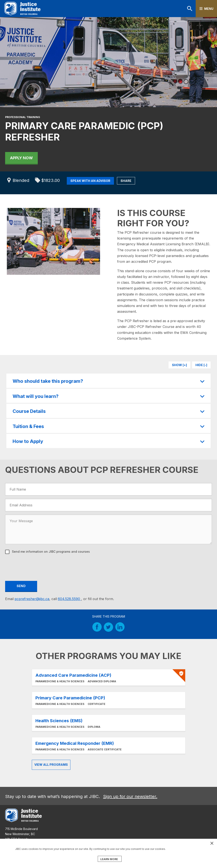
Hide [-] (201, 365)
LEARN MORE (109, 859)
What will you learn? (36, 396)
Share (126, 181)
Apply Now (21, 158)
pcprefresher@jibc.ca (32, 599)
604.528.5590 (69, 599)
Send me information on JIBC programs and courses (50, 552)
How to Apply (28, 441)
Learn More (109, 677)
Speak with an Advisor (90, 181)
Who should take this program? (48, 381)
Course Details (29, 411)
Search (190, 9)
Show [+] (179, 365)
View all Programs (51, 765)
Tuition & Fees (28, 426)
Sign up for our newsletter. (130, 796)
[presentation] (38, 567)
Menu (209, 9)
